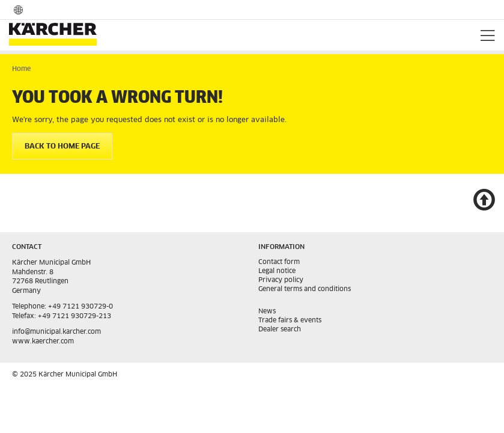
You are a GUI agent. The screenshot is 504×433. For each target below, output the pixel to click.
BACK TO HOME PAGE (62, 147)
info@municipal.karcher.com (56, 332)
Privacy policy (281, 280)
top (484, 201)
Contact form (279, 262)
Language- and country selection (18, 9)
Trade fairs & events (290, 320)
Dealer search (280, 329)
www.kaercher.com (43, 341)
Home (21, 69)
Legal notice (277, 271)
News (267, 311)
